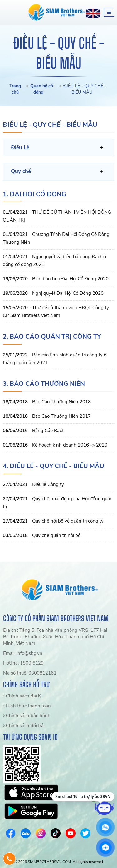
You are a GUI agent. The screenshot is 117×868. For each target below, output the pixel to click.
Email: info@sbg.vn (23, 653)
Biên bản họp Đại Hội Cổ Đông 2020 (70, 279)
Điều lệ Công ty (48, 484)
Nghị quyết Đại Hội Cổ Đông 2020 (68, 293)
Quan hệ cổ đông (42, 89)
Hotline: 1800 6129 (23, 663)
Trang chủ (15, 89)
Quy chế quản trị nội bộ (56, 535)
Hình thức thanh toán (27, 706)
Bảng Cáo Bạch (48, 431)
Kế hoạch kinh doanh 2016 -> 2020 (70, 445)
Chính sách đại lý (22, 696)
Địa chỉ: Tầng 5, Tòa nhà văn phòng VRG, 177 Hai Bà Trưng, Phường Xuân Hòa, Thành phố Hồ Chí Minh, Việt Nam (55, 637)
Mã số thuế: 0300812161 (30, 673)
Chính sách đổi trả (23, 726)
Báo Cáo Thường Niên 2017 (61, 416)
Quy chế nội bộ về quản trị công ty (68, 521)
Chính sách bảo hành (27, 716)
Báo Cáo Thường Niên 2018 (61, 402)
